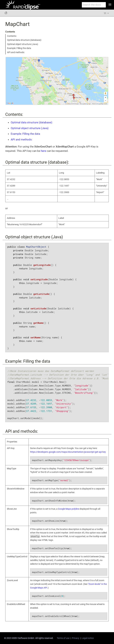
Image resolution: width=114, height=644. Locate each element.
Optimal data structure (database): (24, 40)
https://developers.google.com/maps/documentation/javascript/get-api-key (68, 452)
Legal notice (88, 638)
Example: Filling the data (19, 48)
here (43, 151)
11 (107, 13)
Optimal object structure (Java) (23, 44)
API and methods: (16, 52)
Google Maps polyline (69, 509)
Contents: (12, 36)
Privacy (76, 638)
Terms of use (63, 638)
